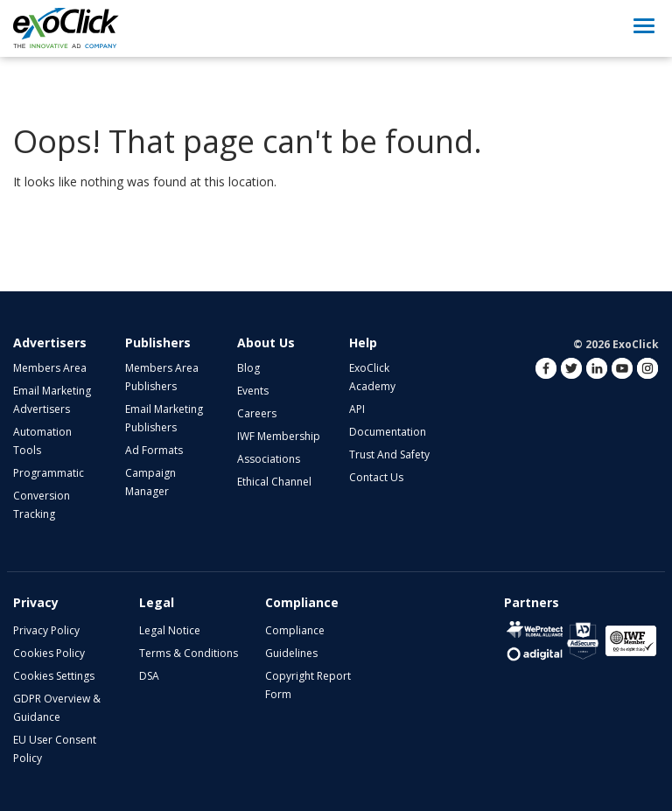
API (357, 409)
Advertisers (50, 343)
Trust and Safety (389, 454)
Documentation (388, 432)
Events (253, 391)
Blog (248, 368)
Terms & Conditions (189, 653)
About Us (266, 343)
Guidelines (291, 653)
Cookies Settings (54, 676)
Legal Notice (170, 630)
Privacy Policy (46, 630)
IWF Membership (279, 436)
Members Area (50, 368)
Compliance (295, 630)
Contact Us (376, 477)
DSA (149, 676)
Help (363, 343)
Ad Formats (154, 450)
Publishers (158, 343)
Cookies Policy (49, 653)
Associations (269, 459)
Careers (257, 413)
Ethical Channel (274, 482)
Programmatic (49, 473)
